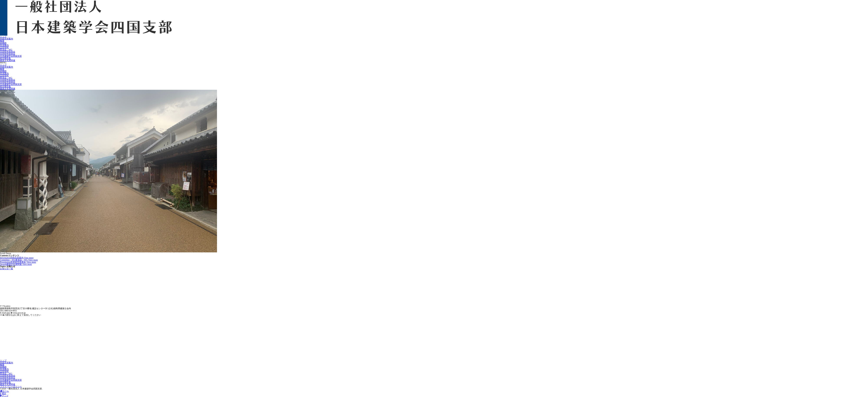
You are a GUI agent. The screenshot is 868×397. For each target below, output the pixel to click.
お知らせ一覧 (7, 269)
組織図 (3, 43)
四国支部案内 (7, 39)
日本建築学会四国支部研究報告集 (11, 57)
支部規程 (4, 47)
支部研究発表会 (8, 52)
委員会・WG (6, 50)
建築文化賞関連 (8, 60)
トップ (3, 37)
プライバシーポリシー (11, 386)
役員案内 (4, 45)
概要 (2, 41)
